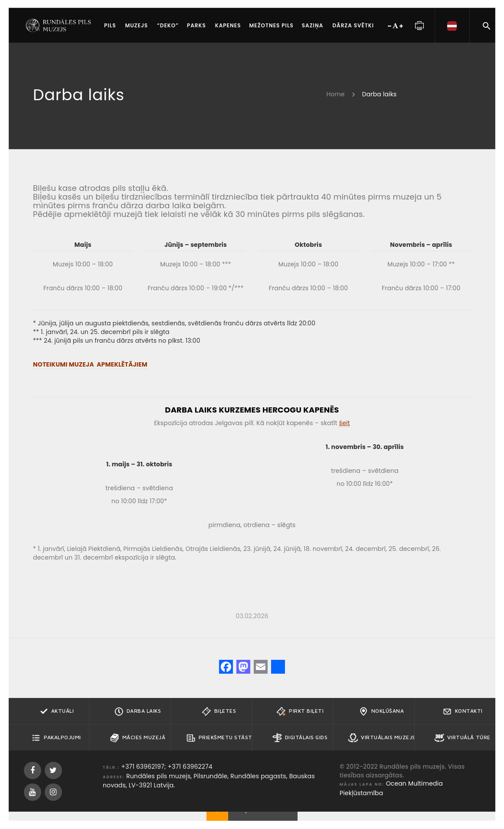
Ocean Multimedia (414, 783)
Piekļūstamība (361, 793)
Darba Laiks (138, 711)
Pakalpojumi (56, 738)
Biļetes (219, 711)
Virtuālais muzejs (381, 738)
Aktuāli (56, 711)
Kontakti (463, 711)
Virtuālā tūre (463, 738)
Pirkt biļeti (300, 711)
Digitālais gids (300, 738)
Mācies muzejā (138, 738)
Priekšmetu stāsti (219, 738)
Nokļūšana (381, 711)
